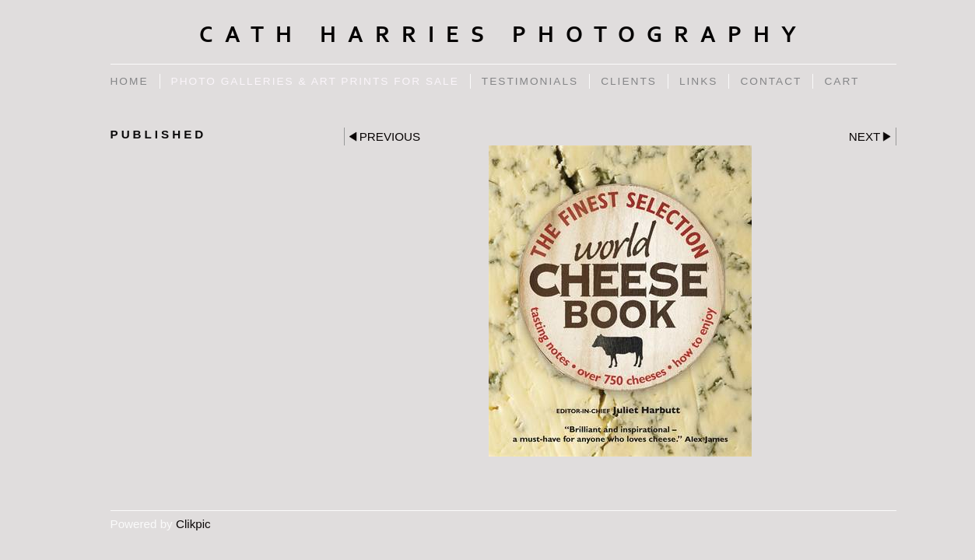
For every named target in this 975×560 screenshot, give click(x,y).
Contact (771, 81)
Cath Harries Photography (503, 35)
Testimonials (530, 81)
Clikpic (193, 524)
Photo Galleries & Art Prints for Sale (315, 81)
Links (699, 81)
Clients (629, 81)
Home (130, 81)
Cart (842, 81)
